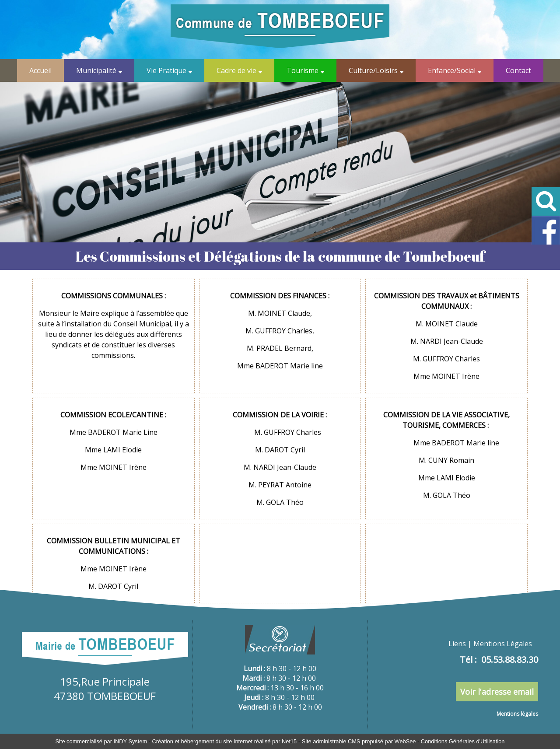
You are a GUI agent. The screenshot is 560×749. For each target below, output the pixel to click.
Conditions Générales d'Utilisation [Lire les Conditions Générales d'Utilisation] (463, 741)
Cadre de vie (236, 70)
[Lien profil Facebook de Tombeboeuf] (546, 243)
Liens (457, 644)
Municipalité (96, 70)
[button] (546, 201)
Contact (518, 70)
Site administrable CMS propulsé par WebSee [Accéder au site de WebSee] (359, 741)
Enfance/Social (452, 70)
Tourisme (303, 70)
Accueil (40, 70)
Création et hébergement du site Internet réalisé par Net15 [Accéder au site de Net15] (224, 741)
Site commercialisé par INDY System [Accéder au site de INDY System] (101, 741)
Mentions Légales (503, 644)
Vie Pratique (166, 70)
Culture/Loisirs (373, 70)
